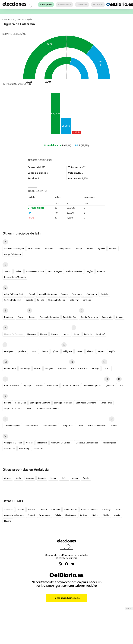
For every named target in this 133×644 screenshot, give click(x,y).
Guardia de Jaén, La (89, 317)
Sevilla (86, 478)
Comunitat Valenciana (14, 515)
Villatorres (39, 448)
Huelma (55, 334)
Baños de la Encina (35, 271)
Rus (121, 386)
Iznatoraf (101, 334)
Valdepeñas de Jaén (13, 443)
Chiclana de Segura (57, 300)
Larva (80, 351)
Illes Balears (71, 515)
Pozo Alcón (53, 386)
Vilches (29, 443)
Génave (120, 317)
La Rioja (84, 515)
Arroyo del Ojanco (13, 254)
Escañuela (9, 317)
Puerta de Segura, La (92, 386)
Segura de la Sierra (13, 408)
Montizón (62, 368)
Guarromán (107, 317)
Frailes (32, 317)
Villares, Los (10, 448)
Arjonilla (101, 249)
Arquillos (113, 249)
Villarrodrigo (25, 448)
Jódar (56, 351)
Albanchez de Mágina (14, 249)
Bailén (19, 271)
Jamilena (22, 351)
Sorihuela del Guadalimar (48, 408)
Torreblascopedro (12, 426)
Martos (38, 368)
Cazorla (41, 300)
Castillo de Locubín (13, 300)
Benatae (101, 271)
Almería (8, 478)
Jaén (34, 351)
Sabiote (8, 403)
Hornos (44, 334)
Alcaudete (49, 249)
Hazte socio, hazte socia (67, 598)
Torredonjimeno (50, 426)
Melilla (106, 515)
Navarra (8, 521)
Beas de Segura (55, 271)
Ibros (77, 334)
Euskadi (31, 515)
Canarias (43, 510)
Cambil (32, 294)
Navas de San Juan (79, 368)
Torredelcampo (31, 426)
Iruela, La (88, 334)
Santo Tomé (106, 403)
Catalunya (107, 510)
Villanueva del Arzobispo (87, 443)
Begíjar (90, 271)
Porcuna (39, 386)
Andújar (79, 249)
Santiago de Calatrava (40, 403)
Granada (42, 478)
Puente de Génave (70, 386)
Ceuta (119, 510)
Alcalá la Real (34, 249)
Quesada (110, 386)
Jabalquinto (9, 351)
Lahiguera (68, 351)
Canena (64, 294)
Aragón (21, 510)
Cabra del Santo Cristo (14, 294)
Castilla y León (71, 510)
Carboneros (77, 294)
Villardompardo (109, 443)
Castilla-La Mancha (90, 510)
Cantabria (56, 510)
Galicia (58, 515)
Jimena (45, 351)
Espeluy (21, 317)
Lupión (112, 351)
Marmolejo (25, 368)
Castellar (105, 294)
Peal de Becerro (11, 386)
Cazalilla (29, 300)
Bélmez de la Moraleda (15, 277)
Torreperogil (67, 426)
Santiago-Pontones (63, 403)
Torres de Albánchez (97, 426)
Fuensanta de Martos (49, 317)
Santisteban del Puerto (86, 403)
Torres (80, 426)
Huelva (53, 478)
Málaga (75, 478)
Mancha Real (10, 368)
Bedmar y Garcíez (74, 271)
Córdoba (30, 478)
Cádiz (19, 478)
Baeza (8, 271)
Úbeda (114, 426)
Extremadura (45, 515)
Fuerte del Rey (70, 317)
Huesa (66, 334)
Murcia (117, 515)
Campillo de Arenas (48, 294)
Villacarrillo (42, 443)
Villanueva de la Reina (61, 443)
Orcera (107, 368)
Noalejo (95, 368)
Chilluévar (74, 300)
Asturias (32, 510)
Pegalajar (27, 386)
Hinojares (32, 334)
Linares (90, 351)
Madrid (95, 515)
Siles (29, 408)
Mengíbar (49, 368)
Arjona (90, 249)
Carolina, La (92, 294)
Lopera (101, 351)
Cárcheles (87, 300)
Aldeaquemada (65, 249)
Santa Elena (21, 403)
